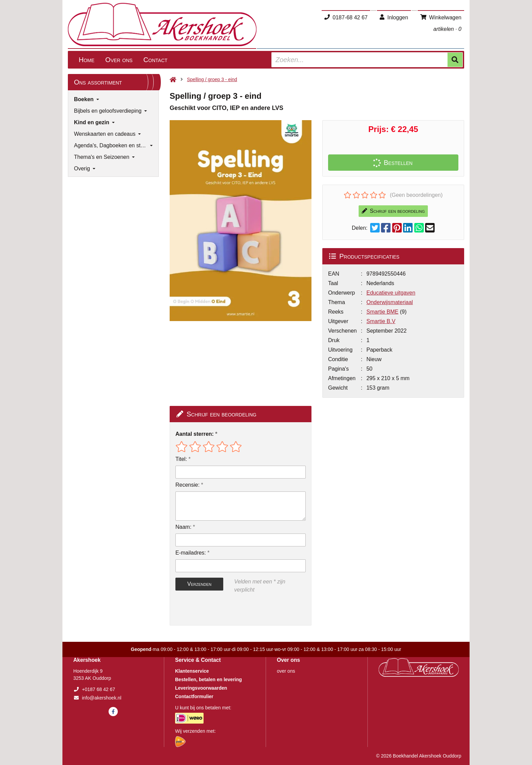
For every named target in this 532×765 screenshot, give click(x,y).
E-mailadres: (191, 553)
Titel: (181, 459)
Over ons (119, 60)
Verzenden (199, 584)
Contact (156, 60)
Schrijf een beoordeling (393, 211)
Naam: (183, 527)
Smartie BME (382, 312)
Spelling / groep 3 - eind (212, 79)
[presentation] (219, 610)
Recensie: (187, 485)
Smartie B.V (381, 321)
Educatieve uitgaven (391, 293)
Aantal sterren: (195, 434)
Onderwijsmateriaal (390, 302)
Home (87, 60)
